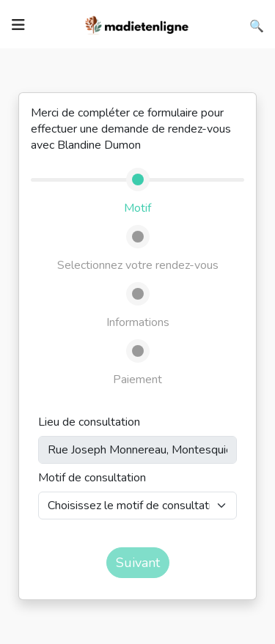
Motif (137, 208)
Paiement (137, 380)
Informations (138, 322)
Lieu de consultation (89, 422)
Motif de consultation (92, 478)
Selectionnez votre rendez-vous (138, 265)
